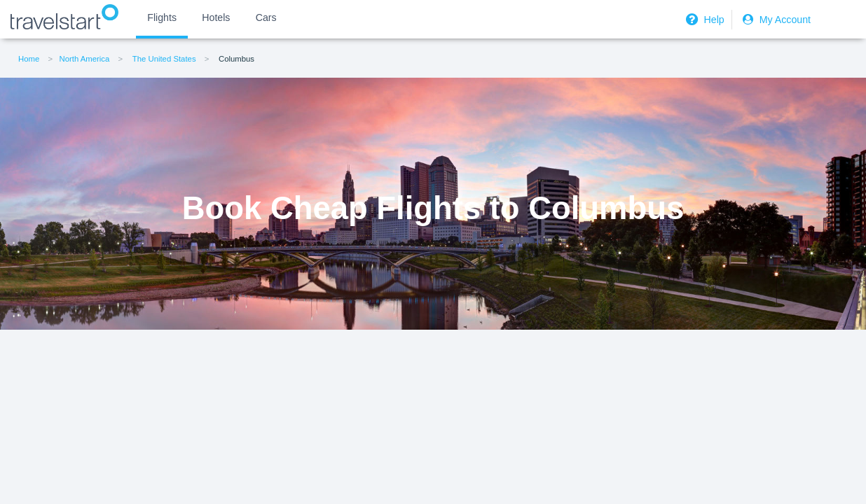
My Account (775, 20)
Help (703, 20)
